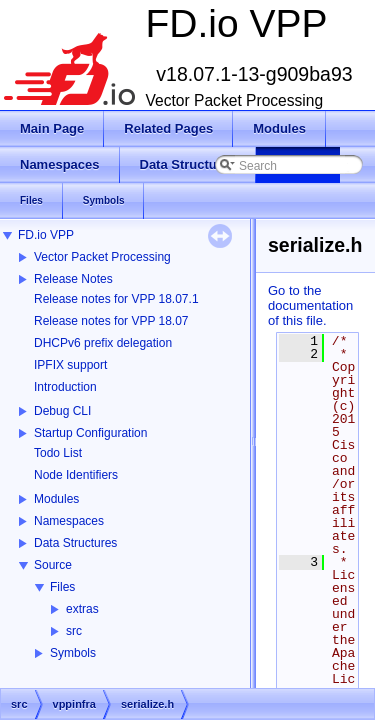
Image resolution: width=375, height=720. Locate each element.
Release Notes (73, 279)
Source (53, 565)
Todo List (58, 453)
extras (82, 609)
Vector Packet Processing (102, 257)
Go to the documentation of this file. (310, 305)
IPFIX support (70, 365)
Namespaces (69, 521)
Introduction (65, 387)
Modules (56, 499)
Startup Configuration (90, 433)
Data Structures (75, 543)
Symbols (73, 653)
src (74, 631)
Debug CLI (62, 411)
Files (62, 587)
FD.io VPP (46, 235)
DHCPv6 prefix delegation (103, 343)
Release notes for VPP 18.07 (111, 321)
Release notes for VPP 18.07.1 (116, 299)
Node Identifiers (76, 475)
